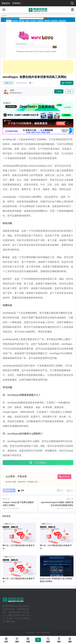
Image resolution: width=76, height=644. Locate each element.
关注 (59, 91)
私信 (69, 91)
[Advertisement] (38, 67)
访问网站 (67, 83)
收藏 (21, 491)
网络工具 (9, 83)
